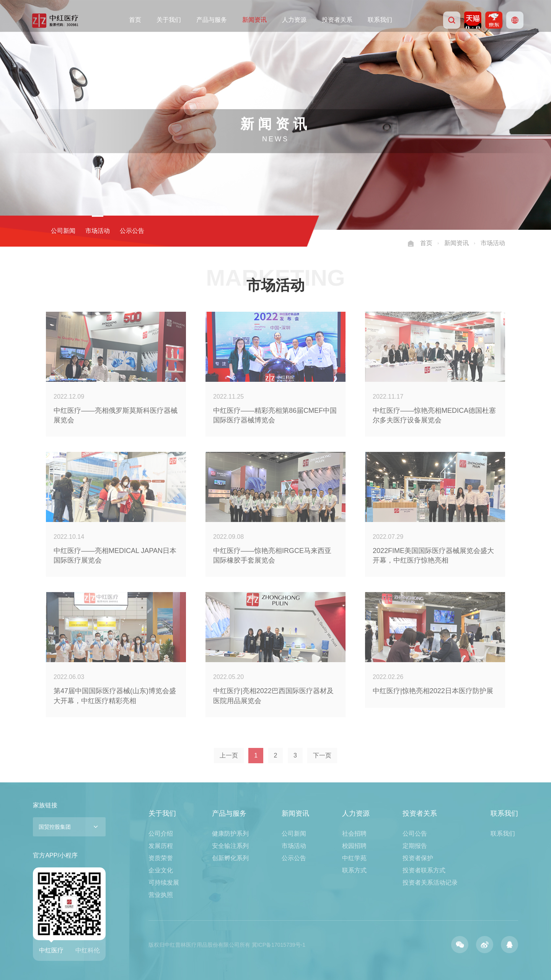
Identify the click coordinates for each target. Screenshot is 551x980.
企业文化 (161, 870)
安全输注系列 (230, 846)
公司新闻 (57, 231)
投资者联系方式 (424, 870)
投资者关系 (337, 20)
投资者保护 (418, 858)
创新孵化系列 (230, 858)
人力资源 (294, 20)
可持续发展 (164, 883)
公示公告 (126, 231)
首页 (135, 20)
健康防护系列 (230, 834)
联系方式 (354, 870)
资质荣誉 (161, 858)
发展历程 (161, 846)
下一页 (322, 755)
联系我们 (380, 20)
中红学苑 (354, 858)
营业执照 (161, 895)
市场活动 (92, 231)
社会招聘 (354, 834)
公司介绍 (161, 834)
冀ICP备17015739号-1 (279, 945)
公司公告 (415, 834)
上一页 (229, 755)
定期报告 (415, 846)
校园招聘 (354, 846)
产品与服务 (212, 20)
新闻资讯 (254, 20)
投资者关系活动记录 (430, 883)
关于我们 (169, 20)
